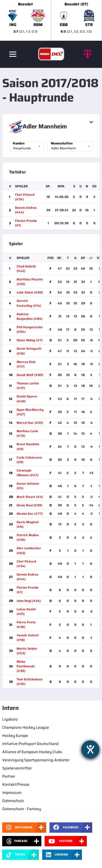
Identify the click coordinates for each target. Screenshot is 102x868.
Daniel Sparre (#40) (27, 399)
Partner (9, 776)
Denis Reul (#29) (29, 505)
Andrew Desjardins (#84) (30, 316)
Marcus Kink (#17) (26, 364)
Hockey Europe (15, 736)
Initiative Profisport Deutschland (30, 744)
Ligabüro (10, 719)
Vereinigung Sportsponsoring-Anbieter (36, 760)
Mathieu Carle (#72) (27, 433)
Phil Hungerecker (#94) (30, 329)
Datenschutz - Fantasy (22, 809)
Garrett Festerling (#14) (29, 303)
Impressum (12, 793)
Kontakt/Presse (16, 784)
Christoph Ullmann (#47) (27, 473)
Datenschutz (13, 801)
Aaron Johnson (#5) (28, 486)
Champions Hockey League (26, 727)
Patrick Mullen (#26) (28, 537)
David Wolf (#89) (30, 375)
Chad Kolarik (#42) (26, 269)
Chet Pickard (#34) (25, 197)
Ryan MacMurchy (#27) (30, 412)
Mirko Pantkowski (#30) (26, 666)
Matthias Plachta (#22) (30, 282)
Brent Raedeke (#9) (28, 446)
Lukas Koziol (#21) (26, 611)
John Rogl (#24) (29, 601)
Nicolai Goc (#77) (30, 514)
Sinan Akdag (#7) (30, 340)
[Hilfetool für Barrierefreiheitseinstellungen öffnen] (90, 749)
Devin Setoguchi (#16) (29, 351)
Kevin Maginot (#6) (28, 524)
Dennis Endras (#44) (26, 210)
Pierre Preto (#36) (26, 624)
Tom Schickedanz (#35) (30, 681)
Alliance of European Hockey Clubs (32, 752)
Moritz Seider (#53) (27, 651)
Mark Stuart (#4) (30, 497)
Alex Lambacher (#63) (29, 550)
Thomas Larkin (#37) (28, 386)
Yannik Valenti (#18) (28, 637)
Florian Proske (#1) (26, 223)
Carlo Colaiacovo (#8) (29, 460)
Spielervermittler (17, 768)
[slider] (51, 20)
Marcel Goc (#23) (30, 423)
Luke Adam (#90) (30, 292)
